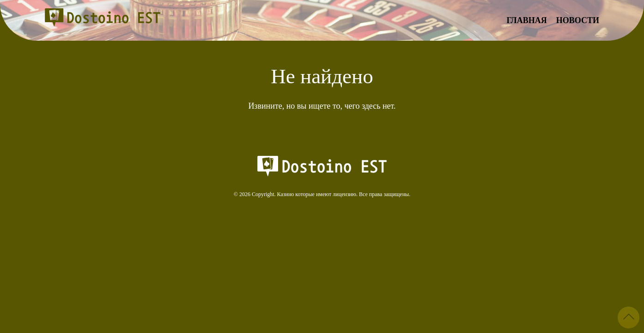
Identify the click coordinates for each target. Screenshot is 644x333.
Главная (527, 20)
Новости (578, 20)
